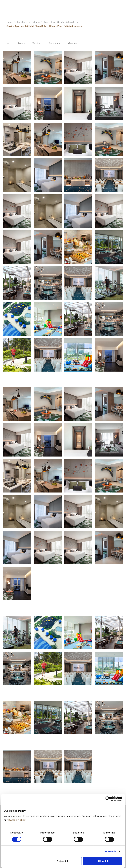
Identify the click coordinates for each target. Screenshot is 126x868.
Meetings (75, 44)
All (9, 44)
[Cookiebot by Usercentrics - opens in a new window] (108, 799)
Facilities (39, 44)
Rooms (22, 44)
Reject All (62, 861)
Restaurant (57, 44)
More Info (110, 851)
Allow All (103, 861)
